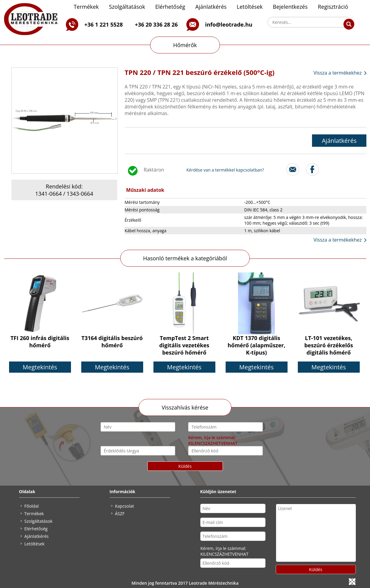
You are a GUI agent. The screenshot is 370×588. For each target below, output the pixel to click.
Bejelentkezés (290, 7)
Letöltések (250, 7)
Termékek (86, 7)
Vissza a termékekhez (338, 73)
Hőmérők (185, 45)
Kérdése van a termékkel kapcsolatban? (225, 170)
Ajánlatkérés (211, 7)
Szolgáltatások (127, 7)
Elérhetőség (170, 7)
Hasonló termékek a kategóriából (185, 258)
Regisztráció (333, 7)
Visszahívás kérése (185, 407)
